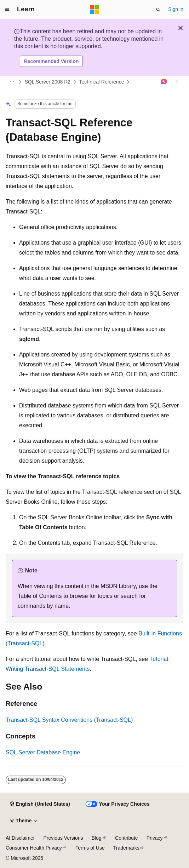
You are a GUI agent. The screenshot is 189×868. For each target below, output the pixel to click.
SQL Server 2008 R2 (48, 82)
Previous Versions (63, 838)
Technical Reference (102, 82)
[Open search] (158, 10)
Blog (97, 838)
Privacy (155, 838)
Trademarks (126, 848)
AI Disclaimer (20, 838)
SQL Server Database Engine (43, 752)
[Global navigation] (7, 10)
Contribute (127, 838)
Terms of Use (90, 848)
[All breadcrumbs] (12, 82)
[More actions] (177, 82)
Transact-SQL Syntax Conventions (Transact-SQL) (69, 720)
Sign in (176, 9)
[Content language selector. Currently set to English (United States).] (40, 804)
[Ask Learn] (164, 82)
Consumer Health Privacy (34, 848)
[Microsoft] (94, 10)
